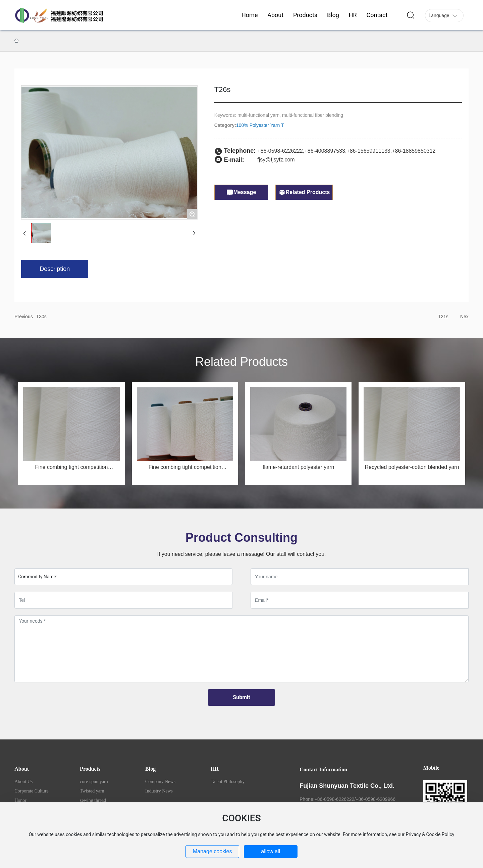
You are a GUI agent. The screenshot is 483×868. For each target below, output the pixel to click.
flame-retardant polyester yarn (298, 467)
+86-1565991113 (367, 151)
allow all (271, 851)
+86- (310, 151)
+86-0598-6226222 (280, 151)
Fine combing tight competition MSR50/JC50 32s (185, 470)
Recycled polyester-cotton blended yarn (412, 467)
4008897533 (330, 151)
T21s (443, 317)
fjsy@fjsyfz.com (276, 160)
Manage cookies (212, 851)
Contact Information (323, 769)
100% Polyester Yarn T (260, 125)
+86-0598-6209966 (375, 799)
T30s (41, 317)
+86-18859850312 (414, 151)
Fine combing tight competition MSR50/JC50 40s (71, 470)
